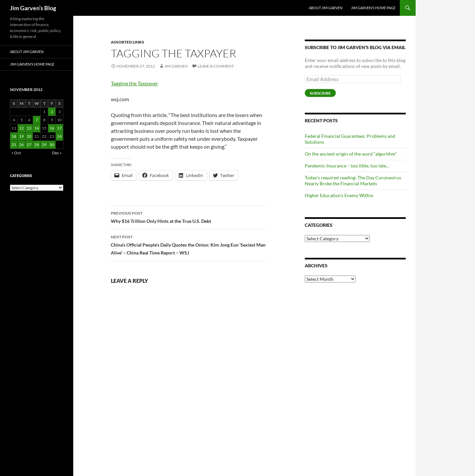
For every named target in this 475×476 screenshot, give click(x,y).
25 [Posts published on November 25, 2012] (14, 145)
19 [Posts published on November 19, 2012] (21, 136)
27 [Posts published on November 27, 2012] (29, 145)
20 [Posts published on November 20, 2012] (29, 136)
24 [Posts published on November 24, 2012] (59, 136)
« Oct (16, 153)
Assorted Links (127, 42)
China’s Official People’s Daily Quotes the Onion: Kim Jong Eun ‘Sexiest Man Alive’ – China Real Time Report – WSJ (189, 244)
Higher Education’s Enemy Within (339, 195)
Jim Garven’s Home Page (373, 8)
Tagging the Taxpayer (134, 83)
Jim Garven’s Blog (33, 8)
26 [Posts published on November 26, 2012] (21, 145)
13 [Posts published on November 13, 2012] (29, 128)
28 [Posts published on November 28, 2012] (37, 145)
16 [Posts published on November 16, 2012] (52, 128)
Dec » (57, 153)
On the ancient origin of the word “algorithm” (351, 154)
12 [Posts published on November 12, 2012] (21, 128)
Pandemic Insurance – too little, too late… (347, 166)
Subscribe (320, 93)
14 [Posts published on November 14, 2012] (37, 128)
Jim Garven (176, 66)
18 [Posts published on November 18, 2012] (14, 136)
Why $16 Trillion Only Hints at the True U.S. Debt (189, 217)
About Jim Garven (326, 8)
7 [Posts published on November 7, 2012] (37, 120)
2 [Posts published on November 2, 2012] (52, 112)
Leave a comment (216, 66)
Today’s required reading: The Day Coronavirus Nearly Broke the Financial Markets (353, 180)
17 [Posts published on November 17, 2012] (59, 128)
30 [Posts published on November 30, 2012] (52, 145)
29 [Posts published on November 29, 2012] (44, 145)
